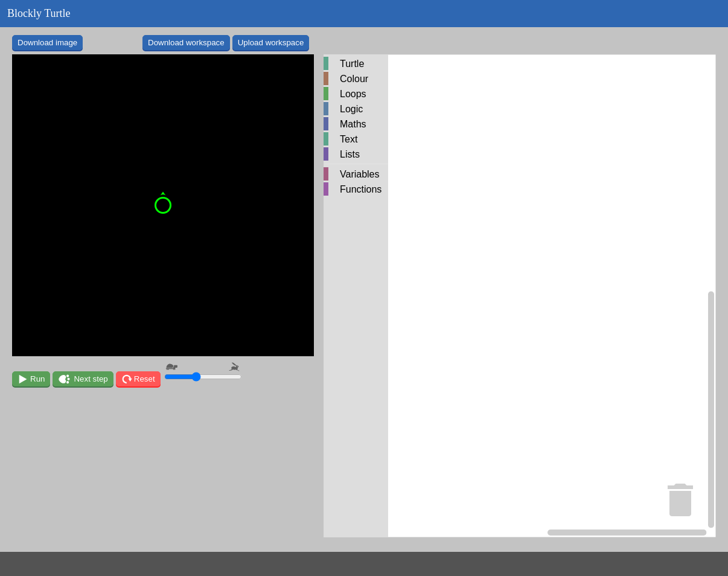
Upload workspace (271, 43)
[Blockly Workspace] (520, 296)
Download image (47, 43)
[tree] (356, 127)
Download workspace (186, 43)
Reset (145, 379)
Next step (91, 379)
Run (37, 379)
